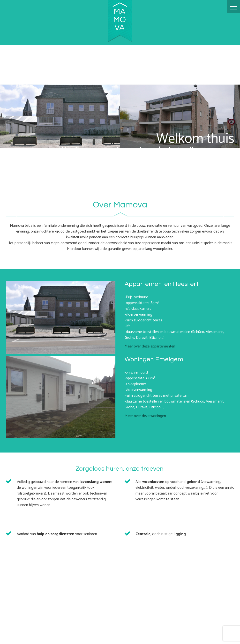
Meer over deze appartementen (150, 346)
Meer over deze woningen (145, 416)
